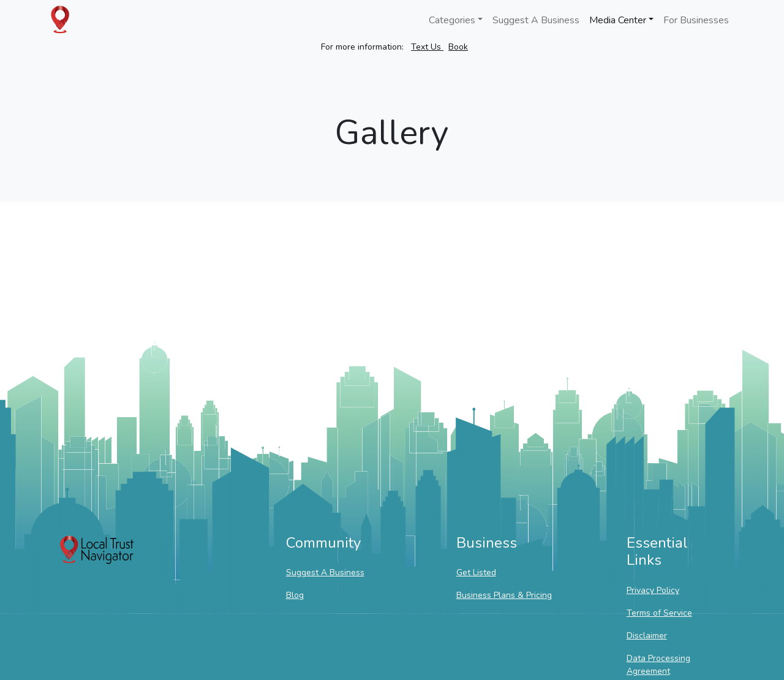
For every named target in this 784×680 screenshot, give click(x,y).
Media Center (618, 20)
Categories (452, 20)
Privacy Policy (653, 590)
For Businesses (696, 20)
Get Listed (476, 572)
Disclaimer (647, 636)
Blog (295, 595)
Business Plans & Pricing (504, 595)
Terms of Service (659, 613)
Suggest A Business (536, 20)
